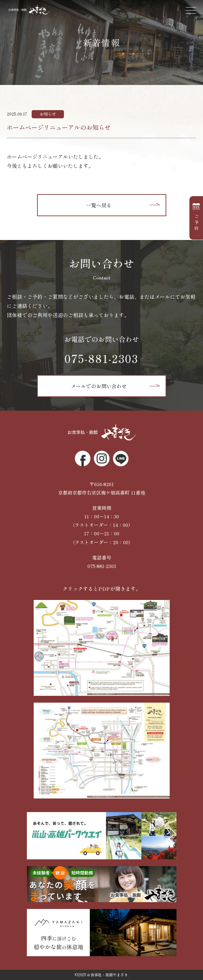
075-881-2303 (101, 358)
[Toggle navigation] (191, 12)
